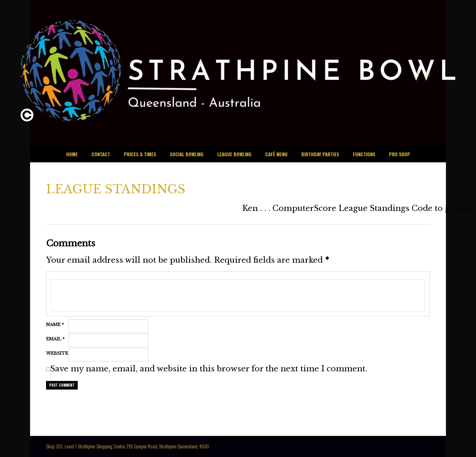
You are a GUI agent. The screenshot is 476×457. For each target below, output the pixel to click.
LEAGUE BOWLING (234, 154)
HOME (72, 154)
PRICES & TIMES (140, 154)
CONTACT (101, 154)
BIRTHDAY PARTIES (320, 154)
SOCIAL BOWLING (187, 154)
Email (55, 339)
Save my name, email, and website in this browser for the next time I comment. (209, 369)
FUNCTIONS (364, 154)
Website (57, 353)
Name (55, 325)
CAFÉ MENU (276, 154)
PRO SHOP (400, 154)
